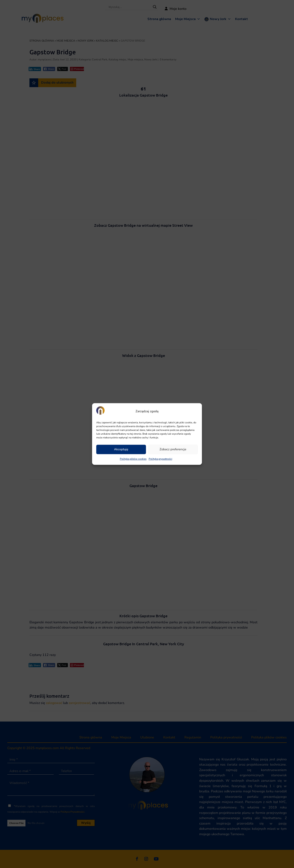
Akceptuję (121, 449)
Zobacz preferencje (173, 449)
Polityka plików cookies (133, 459)
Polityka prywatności (160, 459)
